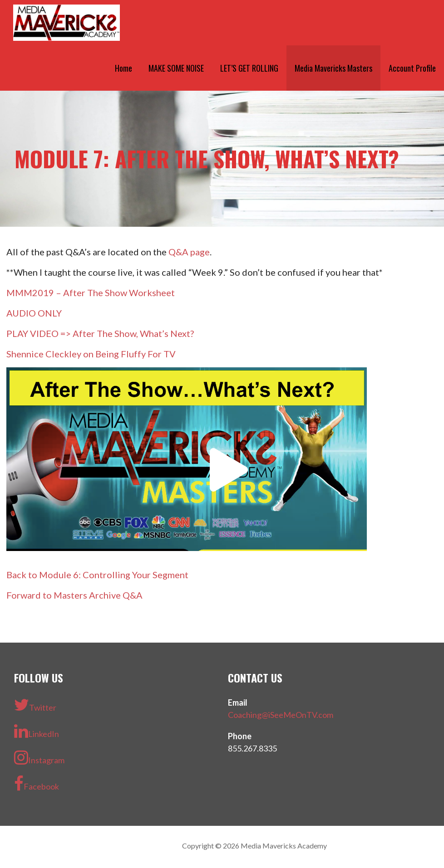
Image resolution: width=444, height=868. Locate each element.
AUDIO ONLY (34, 313)
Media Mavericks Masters (333, 68)
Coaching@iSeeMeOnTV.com (281, 715)
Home (123, 68)
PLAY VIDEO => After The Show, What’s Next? (100, 333)
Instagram (39, 757)
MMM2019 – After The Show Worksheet (91, 293)
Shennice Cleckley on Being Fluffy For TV (91, 354)
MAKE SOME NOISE (176, 68)
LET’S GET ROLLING (249, 68)
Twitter (35, 705)
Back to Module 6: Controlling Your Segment (97, 575)
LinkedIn (37, 731)
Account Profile (412, 68)
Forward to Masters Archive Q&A (74, 595)
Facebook (37, 784)
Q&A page (189, 252)
